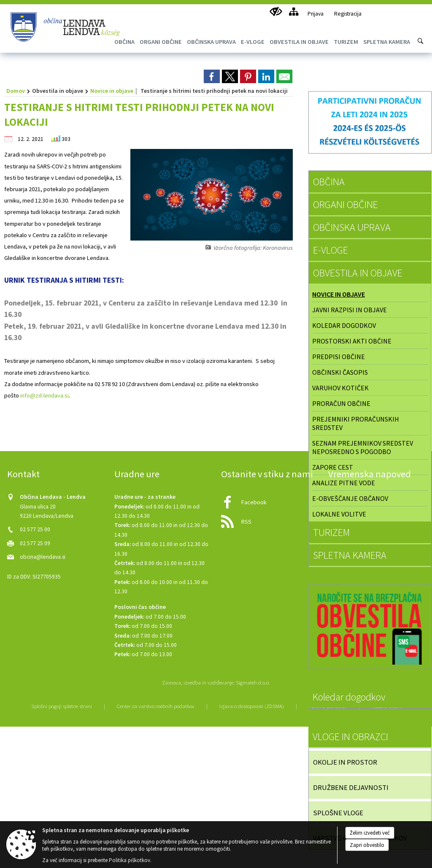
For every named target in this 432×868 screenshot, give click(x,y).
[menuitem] (161, 42)
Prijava (316, 14)
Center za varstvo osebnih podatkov (156, 706)
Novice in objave (112, 91)
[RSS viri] (270, 519)
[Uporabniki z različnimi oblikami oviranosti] (276, 12)
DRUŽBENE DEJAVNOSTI (351, 787)
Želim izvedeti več (370, 833)
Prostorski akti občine (352, 341)
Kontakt (23, 474)
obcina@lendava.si (43, 557)
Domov (16, 91)
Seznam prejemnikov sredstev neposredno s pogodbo (363, 447)
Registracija (348, 14)
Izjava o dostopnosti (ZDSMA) (252, 706)
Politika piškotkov (130, 860)
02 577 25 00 (35, 529)
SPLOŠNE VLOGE (338, 813)
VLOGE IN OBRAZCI (350, 737)
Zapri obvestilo (367, 845)
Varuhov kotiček (340, 388)
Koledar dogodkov (344, 325)
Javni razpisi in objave (350, 310)
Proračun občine (341, 403)
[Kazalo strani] (293, 12)
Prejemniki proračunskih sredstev (356, 423)
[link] (212, 76)
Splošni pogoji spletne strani (62, 706)
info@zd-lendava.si (45, 395)
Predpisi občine (339, 357)
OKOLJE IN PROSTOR (345, 762)
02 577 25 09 (35, 543)
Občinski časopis (340, 372)
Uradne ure (137, 474)
